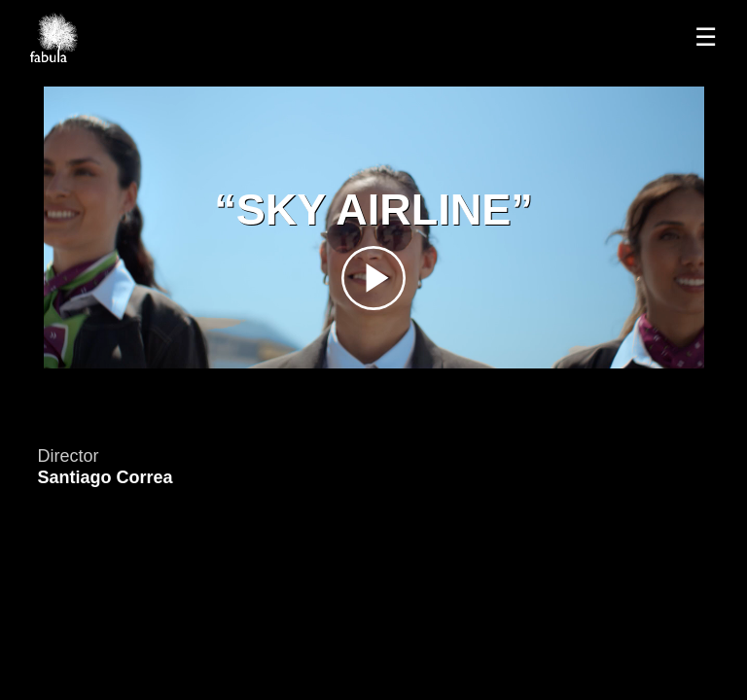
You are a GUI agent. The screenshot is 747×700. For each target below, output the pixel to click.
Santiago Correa (105, 477)
